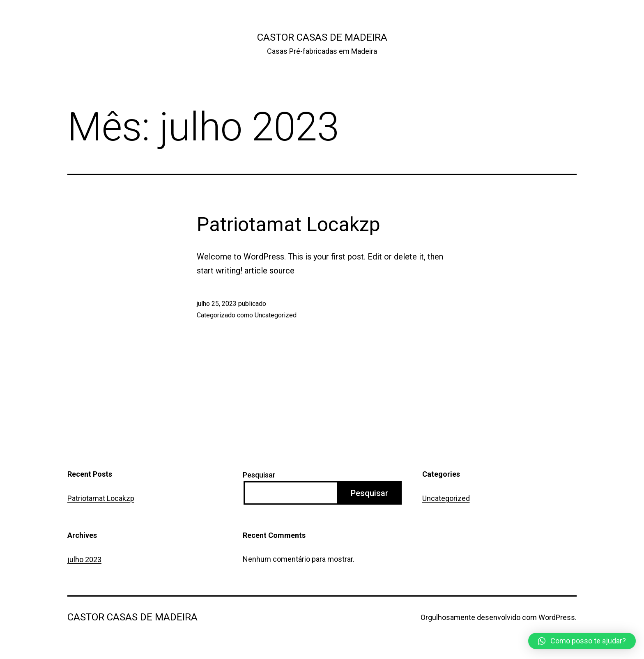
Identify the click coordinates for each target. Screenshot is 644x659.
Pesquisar (259, 475)
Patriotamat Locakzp (289, 224)
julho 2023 (84, 559)
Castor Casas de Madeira (322, 37)
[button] (582, 641)
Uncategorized (276, 315)
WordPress (557, 617)
